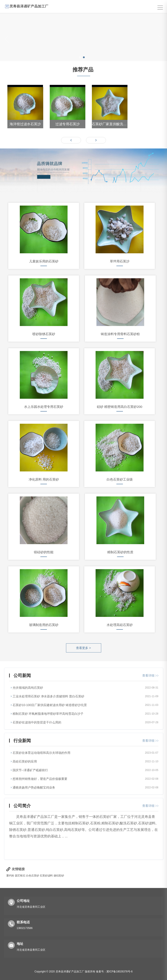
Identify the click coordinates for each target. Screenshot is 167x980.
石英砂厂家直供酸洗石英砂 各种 (110, 124)
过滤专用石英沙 (68, 124)
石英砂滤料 (46, 876)
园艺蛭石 (20, 876)
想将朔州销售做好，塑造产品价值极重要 (40, 779)
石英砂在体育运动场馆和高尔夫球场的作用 (41, 753)
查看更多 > (83, 648)
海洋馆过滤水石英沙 (25, 124)
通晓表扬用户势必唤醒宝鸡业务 (34, 787)
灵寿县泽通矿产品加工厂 (70, 972)
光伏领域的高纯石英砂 (28, 688)
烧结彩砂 (59, 876)
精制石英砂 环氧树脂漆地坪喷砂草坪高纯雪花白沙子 (48, 714)
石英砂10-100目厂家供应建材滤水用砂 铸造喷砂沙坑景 (50, 705)
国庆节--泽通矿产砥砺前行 (30, 770)
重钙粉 (10, 876)
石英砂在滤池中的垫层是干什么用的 (37, 722)
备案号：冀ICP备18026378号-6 (114, 972)
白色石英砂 (33, 876)
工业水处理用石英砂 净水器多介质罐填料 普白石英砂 (48, 696)
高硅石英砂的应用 (25, 761)
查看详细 (150, 675)
